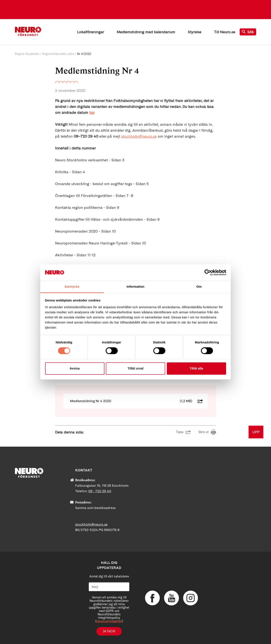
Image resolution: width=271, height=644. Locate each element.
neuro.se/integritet (109, 621)
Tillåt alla (196, 368)
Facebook (152, 598)
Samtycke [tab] (72, 286)
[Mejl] (109, 587)
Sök (248, 32)
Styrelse (195, 32)
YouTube (171, 598)
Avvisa (75, 368)
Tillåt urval (136, 368)
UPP (256, 432)
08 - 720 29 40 (100, 491)
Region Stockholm (27, 54)
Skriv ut (203, 432)
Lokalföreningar (91, 32)
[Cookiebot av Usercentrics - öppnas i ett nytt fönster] (208, 273)
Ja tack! (109, 631)
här (92, 112)
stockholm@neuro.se (139, 136)
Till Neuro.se (225, 32)
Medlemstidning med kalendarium (146, 32)
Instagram (191, 598)
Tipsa (180, 432)
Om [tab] (199, 286)
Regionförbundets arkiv (58, 54)
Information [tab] (135, 286)
